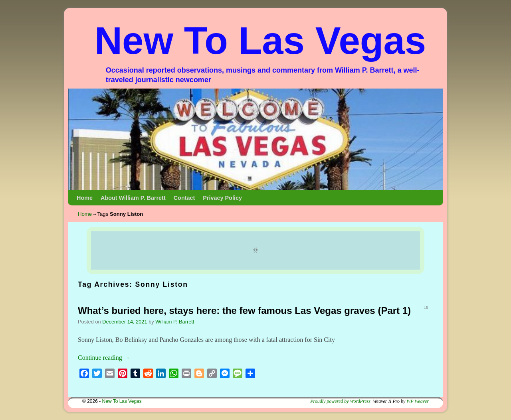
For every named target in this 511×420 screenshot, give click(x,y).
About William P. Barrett (133, 198)
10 (426, 307)
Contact (184, 198)
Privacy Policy (222, 198)
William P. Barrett (175, 322)
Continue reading (104, 358)
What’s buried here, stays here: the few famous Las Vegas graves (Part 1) (244, 311)
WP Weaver (418, 401)
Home (85, 198)
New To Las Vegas (260, 40)
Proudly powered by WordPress (340, 401)
